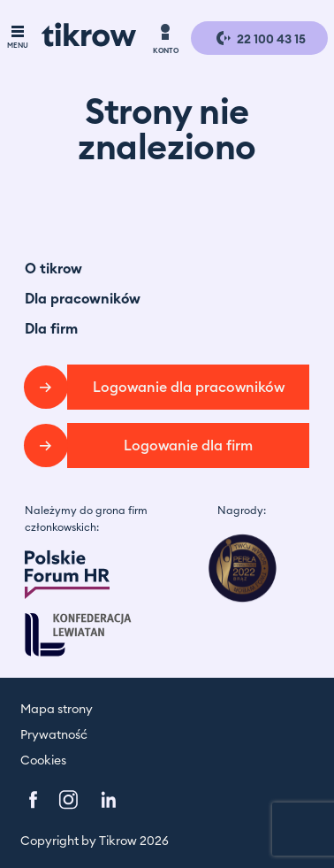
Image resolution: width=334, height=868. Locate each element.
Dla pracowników (83, 299)
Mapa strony (57, 710)
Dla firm (51, 329)
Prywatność (54, 735)
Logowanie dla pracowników (189, 388)
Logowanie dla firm (188, 446)
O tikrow (53, 269)
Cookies (43, 761)
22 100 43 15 (259, 38)
